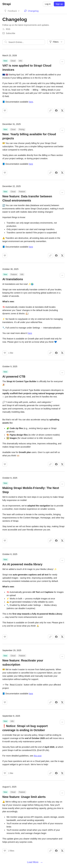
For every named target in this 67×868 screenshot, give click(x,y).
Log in (48, 4)
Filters (56, 42)
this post (38, 756)
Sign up (59, 4)
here (31, 102)
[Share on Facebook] (56, 111)
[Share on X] (62, 111)
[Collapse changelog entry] (62, 62)
